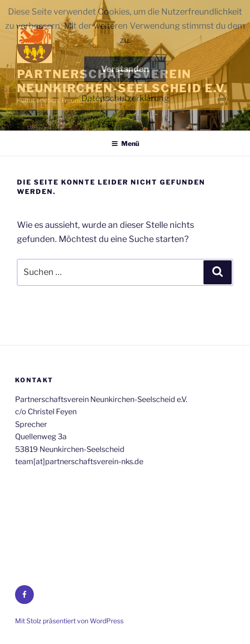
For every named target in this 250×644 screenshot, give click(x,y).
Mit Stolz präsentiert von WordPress (69, 621)
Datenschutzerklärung (125, 98)
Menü (125, 143)
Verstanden (125, 69)
